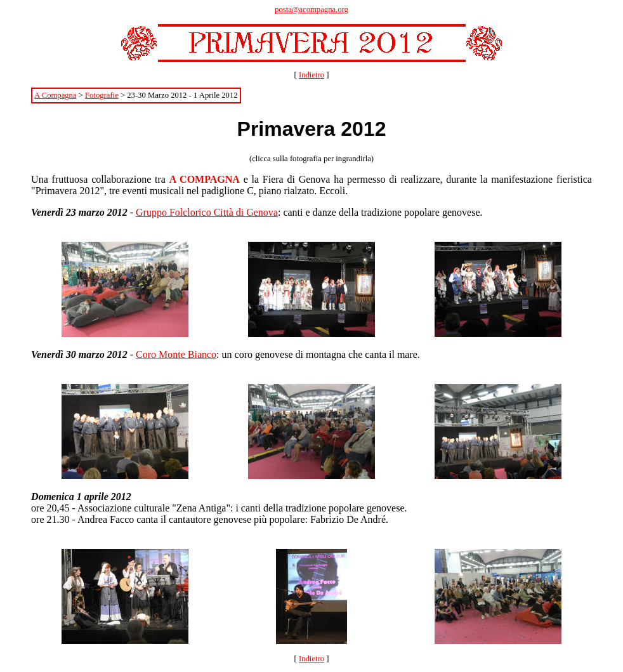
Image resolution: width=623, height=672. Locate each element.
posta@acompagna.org (311, 10)
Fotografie (102, 95)
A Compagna (55, 95)
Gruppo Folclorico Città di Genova (207, 212)
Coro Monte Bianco (176, 354)
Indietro (311, 75)
